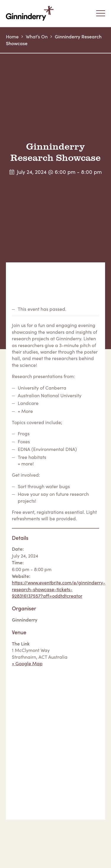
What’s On (37, 36)
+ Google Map (27, 663)
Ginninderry (31, 13)
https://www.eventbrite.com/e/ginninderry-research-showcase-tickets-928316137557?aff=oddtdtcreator (59, 589)
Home (12, 36)
